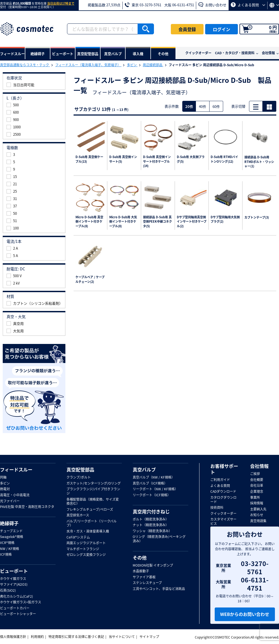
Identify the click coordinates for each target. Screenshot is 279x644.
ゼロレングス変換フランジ (86, 555)
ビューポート (14, 571)
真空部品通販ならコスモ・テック (25, 65)
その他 (140, 558)
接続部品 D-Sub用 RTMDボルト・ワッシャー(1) (259, 162)
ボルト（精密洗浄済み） (151, 519)
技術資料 (217, 508)
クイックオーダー (198, 53)
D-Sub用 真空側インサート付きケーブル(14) (157, 161)
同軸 (3, 477)
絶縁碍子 (9, 523)
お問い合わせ (212, 5)
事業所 (255, 498)
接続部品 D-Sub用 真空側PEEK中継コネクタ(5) (157, 222)
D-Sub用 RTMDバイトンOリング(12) (224, 159)
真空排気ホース (78, 515)
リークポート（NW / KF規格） (155, 489)
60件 (216, 106)
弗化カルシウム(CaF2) (16, 597)
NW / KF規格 (10, 549)
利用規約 (37, 637)
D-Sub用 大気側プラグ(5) (191, 159)
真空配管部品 (80, 470)
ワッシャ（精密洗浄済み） (152, 531)
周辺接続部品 (153, 65)
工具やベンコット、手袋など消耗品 (159, 589)
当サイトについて (122, 637)
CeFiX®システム (78, 537)
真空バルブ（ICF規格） (150, 483)
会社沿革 (257, 486)
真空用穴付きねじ (151, 512)
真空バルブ (144, 470)
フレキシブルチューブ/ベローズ (90, 510)
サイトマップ (149, 637)
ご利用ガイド (220, 480)
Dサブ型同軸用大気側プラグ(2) (225, 220)
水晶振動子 (141, 571)
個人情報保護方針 (13, 637)
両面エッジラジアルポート (86, 543)
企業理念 (257, 492)
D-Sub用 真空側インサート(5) (123, 159)
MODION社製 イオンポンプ (153, 566)
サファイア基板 (144, 577)
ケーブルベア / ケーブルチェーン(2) (90, 279)
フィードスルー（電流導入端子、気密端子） (88, 65)
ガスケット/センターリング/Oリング (94, 483)
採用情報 (257, 503)
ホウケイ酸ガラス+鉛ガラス (21, 602)
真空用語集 (258, 521)
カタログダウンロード (223, 500)
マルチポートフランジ (83, 549)
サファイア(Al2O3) (14, 585)
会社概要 (257, 480)
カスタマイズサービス (223, 521)
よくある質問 (248, 5)
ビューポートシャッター (18, 614)
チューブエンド (11, 531)
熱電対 (5, 489)
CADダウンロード (223, 492)
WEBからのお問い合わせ (245, 614)
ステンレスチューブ (147, 583)
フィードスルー (16, 470)
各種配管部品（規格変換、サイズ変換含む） (93, 502)
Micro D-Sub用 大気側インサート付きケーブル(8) (123, 222)
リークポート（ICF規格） (152, 495)
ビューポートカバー (15, 608)
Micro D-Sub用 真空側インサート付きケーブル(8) (89, 222)
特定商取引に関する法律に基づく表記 (76, 637)
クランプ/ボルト (79, 477)
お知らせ (257, 515)
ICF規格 (6, 555)
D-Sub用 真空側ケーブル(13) (89, 159)
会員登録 (187, 29)
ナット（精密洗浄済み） (151, 525)
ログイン (222, 29)
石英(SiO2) (8, 591)
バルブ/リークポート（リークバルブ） (92, 523)
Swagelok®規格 (12, 537)
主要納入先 (258, 509)
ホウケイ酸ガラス (13, 579)
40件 (203, 106)
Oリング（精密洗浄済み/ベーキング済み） (159, 539)
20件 (189, 106)
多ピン (132, 65)
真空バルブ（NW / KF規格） (154, 477)
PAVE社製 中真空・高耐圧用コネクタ (27, 507)
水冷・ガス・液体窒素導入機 (88, 531)
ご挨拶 (255, 474)
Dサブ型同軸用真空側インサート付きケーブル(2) (192, 222)
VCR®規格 (7, 543)
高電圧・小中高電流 (15, 495)
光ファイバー (10, 501)
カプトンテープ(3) (257, 217)
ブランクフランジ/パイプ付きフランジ (93, 491)
